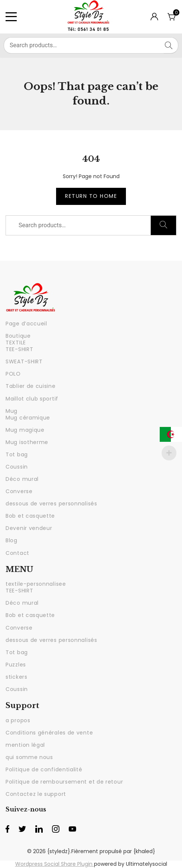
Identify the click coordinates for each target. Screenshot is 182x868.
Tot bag (17, 454)
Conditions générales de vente (49, 733)
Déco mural (22, 479)
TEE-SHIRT (19, 349)
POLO (13, 374)
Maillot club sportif (32, 399)
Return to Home (91, 196)
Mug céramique (28, 418)
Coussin (17, 467)
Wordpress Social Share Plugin (55, 864)
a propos (18, 720)
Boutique (18, 336)
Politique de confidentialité (44, 769)
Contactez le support (36, 794)
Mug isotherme (27, 442)
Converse (19, 491)
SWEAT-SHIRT (24, 361)
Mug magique (25, 430)
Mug (12, 411)
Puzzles (16, 665)
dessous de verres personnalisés (51, 504)
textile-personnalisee (36, 584)
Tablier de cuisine (31, 386)
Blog (12, 540)
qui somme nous (29, 757)
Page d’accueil (26, 324)
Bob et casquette (30, 516)
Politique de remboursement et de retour (64, 782)
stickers (17, 677)
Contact (17, 553)
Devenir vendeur (29, 528)
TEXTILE (16, 343)
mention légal (25, 745)
